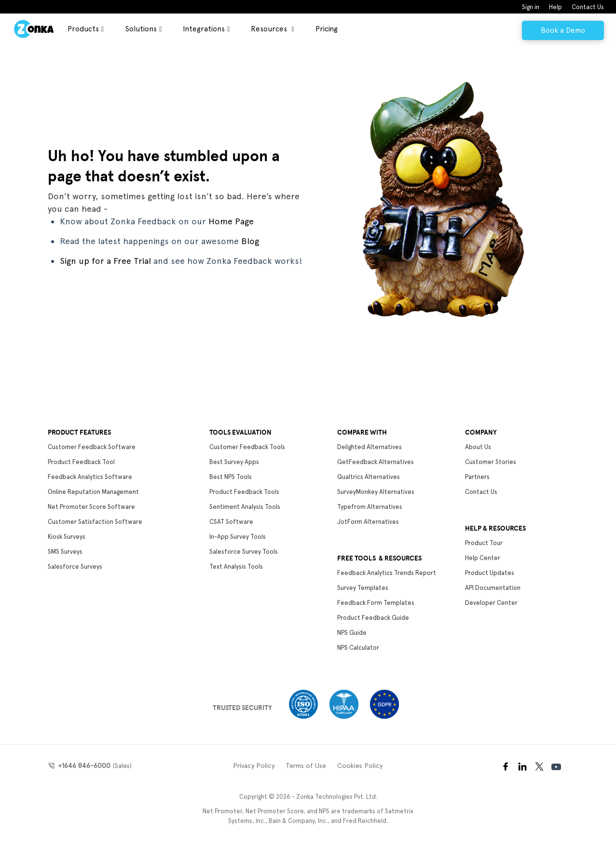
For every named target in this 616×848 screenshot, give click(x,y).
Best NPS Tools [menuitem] (231, 477)
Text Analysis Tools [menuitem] (236, 567)
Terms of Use (306, 766)
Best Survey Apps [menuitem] (234, 462)
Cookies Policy (360, 766)
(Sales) (94, 766)
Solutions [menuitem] (141, 29)
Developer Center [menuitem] (491, 603)
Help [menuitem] (555, 7)
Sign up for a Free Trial (105, 261)
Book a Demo (563, 30)
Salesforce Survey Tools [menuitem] (244, 552)
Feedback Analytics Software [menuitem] (90, 477)
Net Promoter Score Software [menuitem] (91, 507)
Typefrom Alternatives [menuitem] (370, 507)
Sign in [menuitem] (531, 7)
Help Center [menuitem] (483, 558)
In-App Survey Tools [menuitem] (238, 537)
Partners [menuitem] (477, 477)
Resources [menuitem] (270, 29)
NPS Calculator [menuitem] (358, 648)
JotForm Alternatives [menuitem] (368, 522)
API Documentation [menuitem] (493, 588)
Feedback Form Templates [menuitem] (376, 603)
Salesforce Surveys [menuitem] (75, 567)
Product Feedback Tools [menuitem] (244, 492)
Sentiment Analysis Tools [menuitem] (245, 507)
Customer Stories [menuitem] (491, 462)
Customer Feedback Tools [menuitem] (247, 447)
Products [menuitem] (83, 29)
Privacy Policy (254, 766)
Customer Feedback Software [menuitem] (92, 447)
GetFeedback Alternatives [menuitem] (376, 462)
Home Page (231, 221)
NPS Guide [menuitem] (352, 633)
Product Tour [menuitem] (484, 543)
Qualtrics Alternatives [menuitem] (369, 477)
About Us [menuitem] (478, 447)
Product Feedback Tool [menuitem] (81, 462)
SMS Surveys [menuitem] (65, 552)
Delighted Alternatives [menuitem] (370, 447)
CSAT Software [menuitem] (231, 522)
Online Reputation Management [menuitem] (93, 492)
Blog (250, 241)
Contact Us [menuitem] (588, 7)
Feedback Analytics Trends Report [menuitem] (387, 573)
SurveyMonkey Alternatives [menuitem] (376, 492)
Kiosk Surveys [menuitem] (67, 537)
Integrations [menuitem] (204, 29)
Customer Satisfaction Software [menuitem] (95, 522)
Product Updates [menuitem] (490, 573)
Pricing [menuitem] (327, 29)
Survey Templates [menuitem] (363, 588)
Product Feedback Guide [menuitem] (373, 618)
